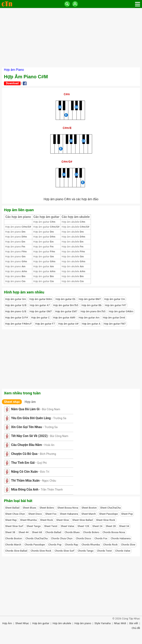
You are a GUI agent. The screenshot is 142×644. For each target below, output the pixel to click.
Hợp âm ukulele (73, 222)
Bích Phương (48, 454)
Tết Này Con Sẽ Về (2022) (29, 436)
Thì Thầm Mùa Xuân (25, 481)
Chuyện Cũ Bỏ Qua (24, 454)
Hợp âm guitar (44, 222)
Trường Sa (60, 418)
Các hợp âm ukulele (76, 217)
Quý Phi (42, 463)
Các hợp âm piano (18, 217)
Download (12, 83)
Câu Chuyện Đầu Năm (27, 445)
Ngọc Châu (49, 481)
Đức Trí (45, 472)
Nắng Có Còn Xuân (24, 472)
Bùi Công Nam (51, 409)
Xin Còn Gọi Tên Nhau (27, 427)
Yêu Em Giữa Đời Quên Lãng (31, 418)
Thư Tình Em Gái (23, 463)
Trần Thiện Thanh (52, 490)
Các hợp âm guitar (46, 217)
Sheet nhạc (12, 402)
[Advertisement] (71, 38)
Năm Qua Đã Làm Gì (25, 409)
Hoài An (49, 445)
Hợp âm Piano (14, 70)
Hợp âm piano (18, 227)
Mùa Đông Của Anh (25, 489)
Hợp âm (30, 402)
